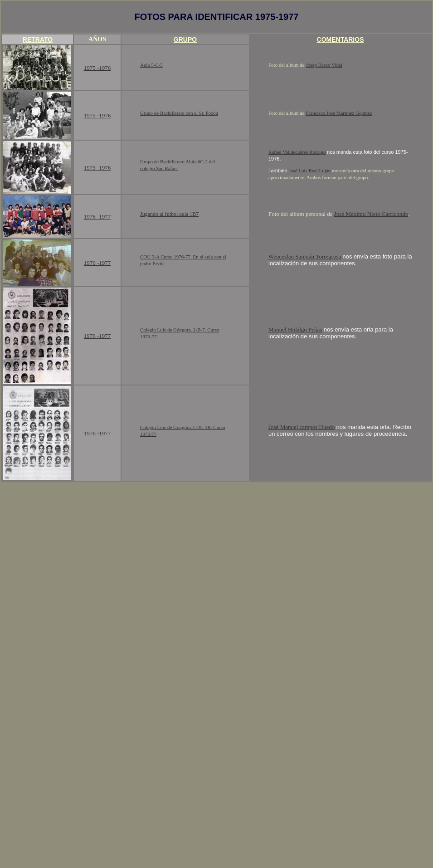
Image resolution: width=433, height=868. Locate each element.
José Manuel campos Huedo (302, 427)
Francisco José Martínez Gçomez (339, 113)
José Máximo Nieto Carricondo (371, 214)
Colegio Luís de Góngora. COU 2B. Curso (183, 427)
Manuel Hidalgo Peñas (295, 329)
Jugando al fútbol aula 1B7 (169, 214)
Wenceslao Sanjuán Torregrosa (305, 256)
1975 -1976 (97, 68)
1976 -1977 (97, 217)
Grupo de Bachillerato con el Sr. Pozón (179, 113)
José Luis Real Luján (310, 171)
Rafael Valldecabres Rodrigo (297, 152)
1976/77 (148, 434)
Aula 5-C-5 (151, 65)
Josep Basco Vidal (324, 65)
